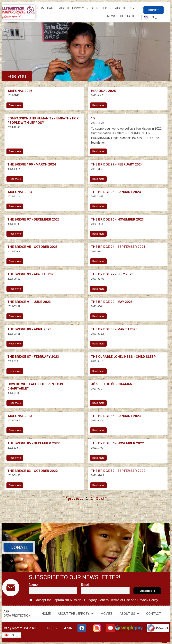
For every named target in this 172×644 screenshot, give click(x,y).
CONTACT (127, 16)
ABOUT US (129, 614)
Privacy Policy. (148, 600)
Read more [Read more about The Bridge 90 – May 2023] (98, 316)
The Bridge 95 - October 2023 (33, 247)
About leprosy (74, 8)
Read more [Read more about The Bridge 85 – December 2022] (15, 458)
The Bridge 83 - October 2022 (33, 471)
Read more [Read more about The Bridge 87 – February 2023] (15, 371)
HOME (46, 614)
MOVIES (107, 614)
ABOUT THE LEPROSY (76, 614)
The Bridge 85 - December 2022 (34, 443)
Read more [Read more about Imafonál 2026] (15, 105)
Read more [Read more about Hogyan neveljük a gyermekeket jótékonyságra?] (15, 403)
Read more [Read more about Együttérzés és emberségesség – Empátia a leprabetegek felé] (15, 151)
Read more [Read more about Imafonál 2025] (98, 105)
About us (125, 8)
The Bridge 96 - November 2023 (117, 219)
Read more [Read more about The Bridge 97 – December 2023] (15, 234)
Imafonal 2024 (20, 192)
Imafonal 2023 (20, 416)
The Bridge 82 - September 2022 (118, 471)
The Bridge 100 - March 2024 (32, 164)
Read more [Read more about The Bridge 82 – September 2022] (98, 485)
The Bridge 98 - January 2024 (116, 192)
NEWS (112, 16)
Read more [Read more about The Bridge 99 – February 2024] (98, 179)
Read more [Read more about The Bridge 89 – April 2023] (15, 344)
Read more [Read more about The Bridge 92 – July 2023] (98, 289)
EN (148, 17)
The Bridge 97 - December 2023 (34, 219)
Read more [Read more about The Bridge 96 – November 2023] (98, 234)
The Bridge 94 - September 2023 (118, 247)
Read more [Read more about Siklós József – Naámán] (98, 403)
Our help (102, 8)
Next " (101, 498)
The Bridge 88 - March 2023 (114, 329)
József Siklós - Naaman (112, 384)
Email (85, 585)
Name (33, 585)
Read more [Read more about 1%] (98, 151)
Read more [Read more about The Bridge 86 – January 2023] (98, 430)
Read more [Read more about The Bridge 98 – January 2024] (98, 206)
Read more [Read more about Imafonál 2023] (15, 430)
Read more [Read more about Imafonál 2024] (15, 206)
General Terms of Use (114, 600)
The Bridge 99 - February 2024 (117, 164)
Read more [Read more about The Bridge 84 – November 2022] (98, 458)
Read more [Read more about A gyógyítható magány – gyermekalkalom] (98, 371)
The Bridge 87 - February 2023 (33, 357)
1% (93, 118)
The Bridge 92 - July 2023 (112, 274)
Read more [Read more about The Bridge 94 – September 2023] (98, 261)
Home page (46, 8)
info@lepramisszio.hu (20, 628)
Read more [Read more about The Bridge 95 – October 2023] (15, 261)
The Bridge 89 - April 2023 (29, 329)
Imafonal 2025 (103, 91)
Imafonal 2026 (20, 91)
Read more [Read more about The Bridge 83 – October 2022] (15, 485)
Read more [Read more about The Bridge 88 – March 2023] (98, 344)
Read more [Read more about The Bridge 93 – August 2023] (15, 289)
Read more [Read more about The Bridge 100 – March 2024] (15, 179)
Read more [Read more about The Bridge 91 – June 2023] (15, 316)
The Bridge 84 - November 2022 (117, 443)
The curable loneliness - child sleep (123, 357)
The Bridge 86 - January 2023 (116, 416)
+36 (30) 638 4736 (58, 628)
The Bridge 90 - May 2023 (112, 302)
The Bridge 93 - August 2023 (32, 274)
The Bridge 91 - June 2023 (29, 302)
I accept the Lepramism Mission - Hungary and (94, 600)
